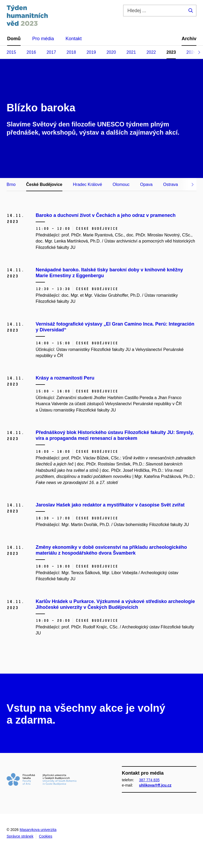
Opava (146, 184)
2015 (11, 52)
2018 (71, 52)
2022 (151, 52)
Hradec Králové (87, 184)
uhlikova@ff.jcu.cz (155, 785)
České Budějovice (44, 184)
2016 (31, 52)
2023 (171, 52)
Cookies (46, 836)
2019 (91, 52)
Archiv (189, 39)
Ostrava (170, 184)
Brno (11, 184)
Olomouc (121, 184)
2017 (51, 52)
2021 (131, 52)
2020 (111, 52)
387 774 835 (149, 780)
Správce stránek (20, 836)
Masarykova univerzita (38, 830)
